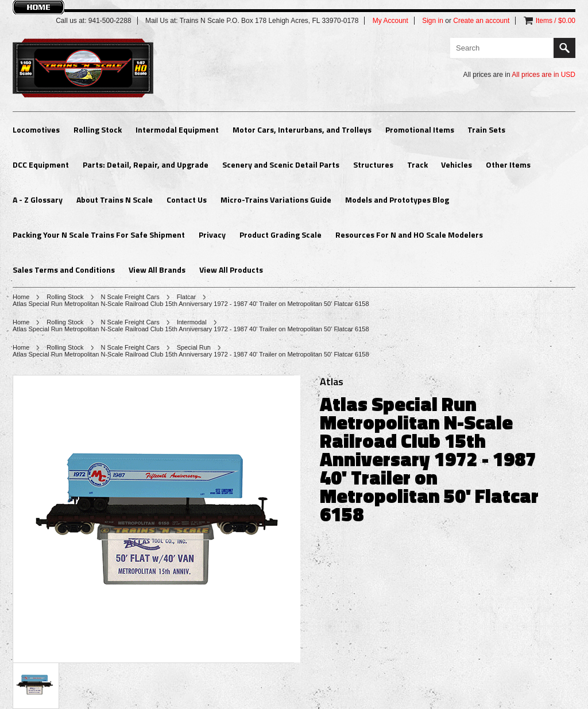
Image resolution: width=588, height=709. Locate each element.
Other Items (508, 164)
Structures (373, 164)
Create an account (481, 21)
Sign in (433, 21)
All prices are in (543, 75)
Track (417, 164)
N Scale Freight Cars (130, 297)
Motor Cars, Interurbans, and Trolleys (302, 129)
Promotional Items (420, 129)
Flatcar (187, 297)
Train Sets (486, 129)
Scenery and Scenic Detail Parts (281, 164)
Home (21, 297)
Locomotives (36, 129)
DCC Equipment (41, 164)
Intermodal (192, 322)
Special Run (194, 347)
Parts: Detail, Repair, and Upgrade (146, 164)
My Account (390, 21)
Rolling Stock (98, 129)
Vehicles (457, 164)
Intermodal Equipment (177, 129)
